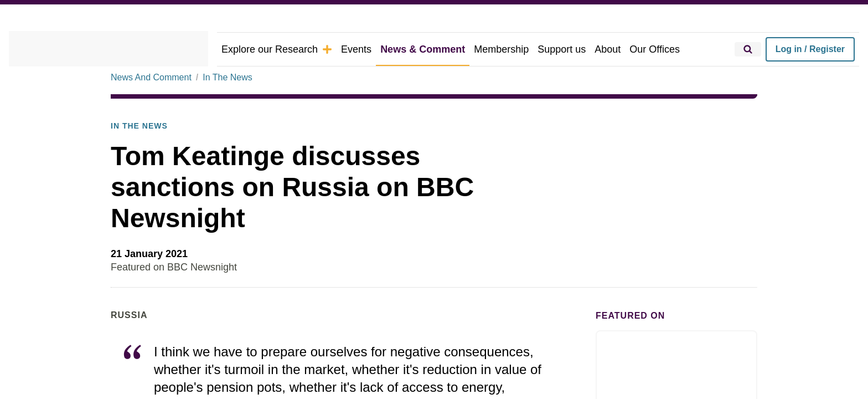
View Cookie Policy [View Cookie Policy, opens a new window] (453, 204)
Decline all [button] (480, 235)
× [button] (637, 145)
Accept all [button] (580, 235)
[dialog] (434, 199)
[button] (280, 235)
